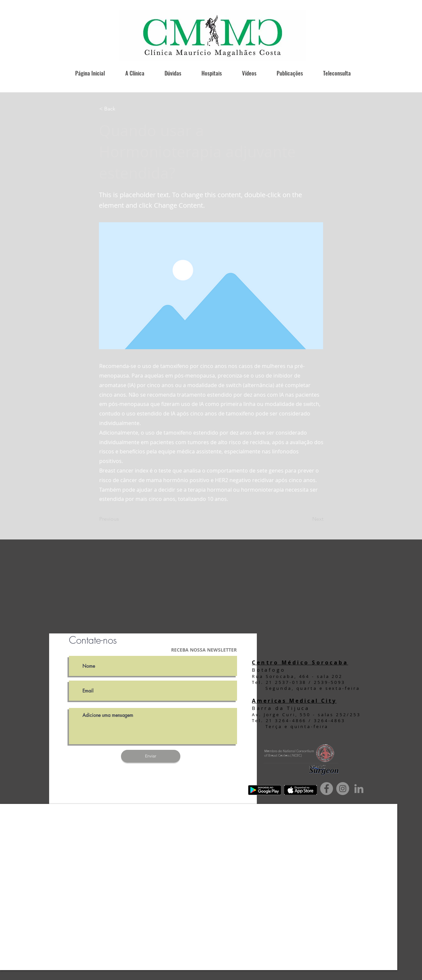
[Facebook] (327, 789)
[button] (121, 109)
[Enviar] (151, 756)
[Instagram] (343, 789)
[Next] (307, 519)
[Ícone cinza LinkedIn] (359, 789)
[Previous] (121, 519)
